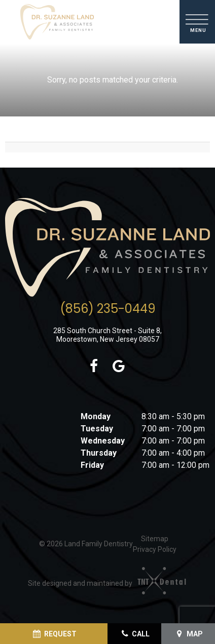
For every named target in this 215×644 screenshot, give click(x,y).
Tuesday (97, 429)
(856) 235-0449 (108, 309)
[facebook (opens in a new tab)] (94, 367)
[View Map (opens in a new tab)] (188, 634)
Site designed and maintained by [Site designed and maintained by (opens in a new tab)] (103, 583)
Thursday (99, 453)
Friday (92, 465)
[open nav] (198, 22)
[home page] (57, 22)
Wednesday (103, 441)
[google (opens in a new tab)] (119, 367)
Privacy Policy (155, 549)
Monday (96, 416)
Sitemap (155, 539)
